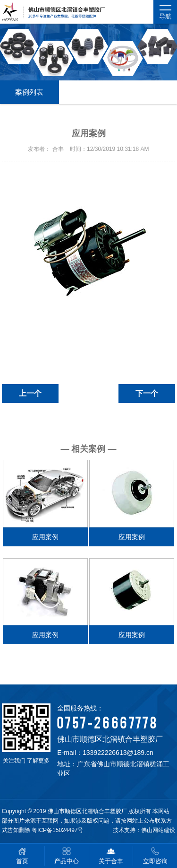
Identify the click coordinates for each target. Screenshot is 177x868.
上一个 (30, 393)
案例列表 (29, 92)
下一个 (147, 393)
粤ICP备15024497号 (57, 830)
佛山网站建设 (158, 830)
